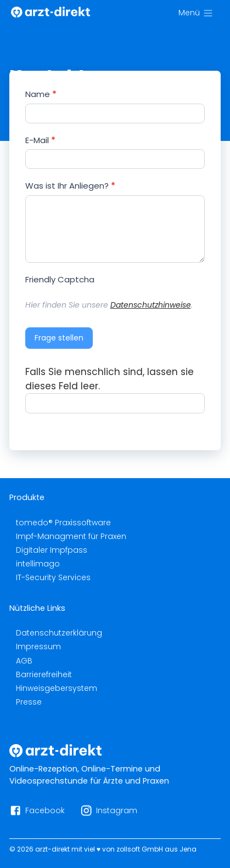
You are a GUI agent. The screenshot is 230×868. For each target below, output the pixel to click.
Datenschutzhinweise (151, 305)
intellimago (38, 564)
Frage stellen (59, 338)
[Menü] (196, 13)
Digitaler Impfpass (52, 550)
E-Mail (40, 140)
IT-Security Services (53, 577)
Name (41, 94)
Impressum (38, 646)
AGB (24, 661)
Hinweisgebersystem (57, 688)
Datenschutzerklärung (59, 633)
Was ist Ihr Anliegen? (70, 186)
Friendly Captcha (60, 279)
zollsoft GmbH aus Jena (156, 849)
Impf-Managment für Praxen (71, 536)
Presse (29, 702)
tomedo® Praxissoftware (63, 523)
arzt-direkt (52, 849)
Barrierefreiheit (44, 674)
